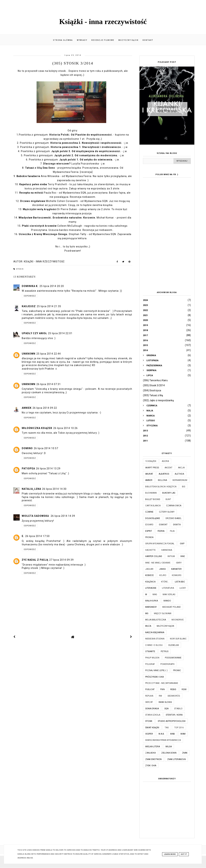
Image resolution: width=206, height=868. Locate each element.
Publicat (150, 689)
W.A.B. (162, 734)
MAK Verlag (169, 594)
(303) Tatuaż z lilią (153, 395)
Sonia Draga (152, 709)
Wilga (169, 747)
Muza (148, 626)
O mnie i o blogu (154, 645)
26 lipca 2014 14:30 (54, 489)
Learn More (170, 854)
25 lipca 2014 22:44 (49, 354)
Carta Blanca (153, 506)
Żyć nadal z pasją (35, 560)
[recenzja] (86, 172)
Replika (149, 696)
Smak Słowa (165, 702)
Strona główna (63, 40)
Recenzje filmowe (103, 40)
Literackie (151, 588)
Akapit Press (152, 468)
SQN (166, 709)
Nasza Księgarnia (155, 632)
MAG (155, 594)
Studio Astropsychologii (172, 721)
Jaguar (149, 569)
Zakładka (150, 753)
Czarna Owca (174, 506)
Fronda (149, 537)
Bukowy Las (169, 493)
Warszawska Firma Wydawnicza (163, 740)
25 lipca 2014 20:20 (52, 286)
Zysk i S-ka (151, 766)
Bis (184, 487)
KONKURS (177, 575)
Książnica (150, 582)
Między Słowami (163, 613)
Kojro (163, 575)
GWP (182, 544)
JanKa (162, 569)
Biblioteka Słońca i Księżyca (161, 487)
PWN (162, 689)
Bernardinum (180, 480)
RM (160, 696)
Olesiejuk (174, 645)
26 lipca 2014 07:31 (49, 384)
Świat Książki (152, 728)
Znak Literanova (176, 759)
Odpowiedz (30, 296)
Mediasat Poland (172, 607)
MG (147, 613)
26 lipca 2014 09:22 (45, 408)
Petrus (165, 651)
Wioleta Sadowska (36, 516)
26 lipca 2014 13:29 (48, 468)
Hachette (150, 550)
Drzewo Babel (174, 518)
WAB (172, 734)
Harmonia (167, 550)
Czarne (149, 512)
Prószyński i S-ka (154, 677)
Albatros (164, 474)
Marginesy (151, 607)
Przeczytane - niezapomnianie (162, 683)
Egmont (163, 525)
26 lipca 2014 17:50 (37, 536)
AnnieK (27, 408)
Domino (27, 448)
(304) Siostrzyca (152, 390)
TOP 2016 (179, 728)
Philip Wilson (152, 658)
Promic (177, 670)
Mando (167, 601)
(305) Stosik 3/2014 (154, 385)
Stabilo (178, 709)
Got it (184, 854)
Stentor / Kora (174, 715)
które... (165, 582)
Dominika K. (30, 286)
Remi (184, 689)
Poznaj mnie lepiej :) (156, 670)
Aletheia (179, 474)
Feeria (161, 531)
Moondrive (178, 620)
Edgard (149, 525)
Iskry (179, 563)
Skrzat (149, 702)
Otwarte (150, 651)
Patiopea (28, 468)
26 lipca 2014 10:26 (65, 428)
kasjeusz (29, 306)
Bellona (162, 480)
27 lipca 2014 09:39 (61, 560)
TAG (167, 728)
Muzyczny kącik (128, 40)
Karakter (176, 569)
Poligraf (150, 664)
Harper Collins (154, 556)
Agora (165, 461)
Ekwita (177, 525)
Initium (171, 556)
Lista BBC (180, 582)
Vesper (149, 734)
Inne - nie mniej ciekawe (158, 563)
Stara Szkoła (153, 715)
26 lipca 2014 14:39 (63, 516)
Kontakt (148, 40)
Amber (149, 480)
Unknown (29, 354)
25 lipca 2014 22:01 (60, 333)
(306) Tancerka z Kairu (155, 380)
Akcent (168, 468)
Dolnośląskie (153, 518)
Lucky (183, 588)
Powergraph (167, 664)
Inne (183, 556)
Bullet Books (153, 499)
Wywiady (82, 40)
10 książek (151, 461)
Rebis (173, 689)
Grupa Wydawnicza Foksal (160, 544)
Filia (172, 531)
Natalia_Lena (31, 489)
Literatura (168, 588)
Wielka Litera (153, 747)
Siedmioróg (174, 696)
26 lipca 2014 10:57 (46, 448)
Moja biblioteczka (156, 620)
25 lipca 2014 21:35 (49, 306)
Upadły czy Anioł (34, 333)
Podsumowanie (173, 658)
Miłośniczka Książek (37, 428)
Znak (185, 753)
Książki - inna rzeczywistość (103, 22)
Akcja (181, 468)
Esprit (149, 531)
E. (23, 536)
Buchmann (151, 493)
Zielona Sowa (169, 753)
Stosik (20, 269)
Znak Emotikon (153, 759)
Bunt (168, 499)
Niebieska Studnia (155, 639)
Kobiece (149, 575)
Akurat (149, 474)
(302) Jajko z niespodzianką (158, 400)
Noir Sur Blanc (178, 639)
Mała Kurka (152, 601)
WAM (183, 734)
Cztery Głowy (167, 512)
